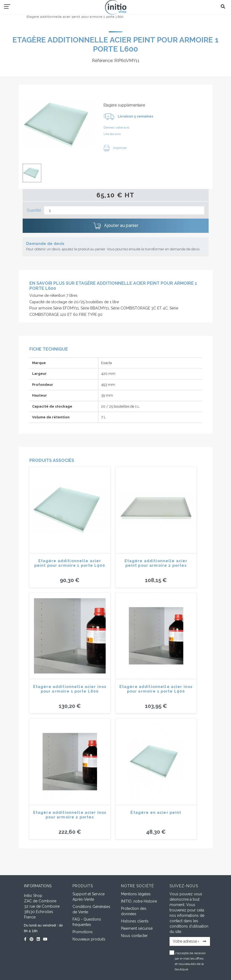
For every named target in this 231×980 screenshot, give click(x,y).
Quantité (34, 210)
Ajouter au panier (116, 226)
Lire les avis (112, 134)
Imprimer (115, 148)
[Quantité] (124, 210)
